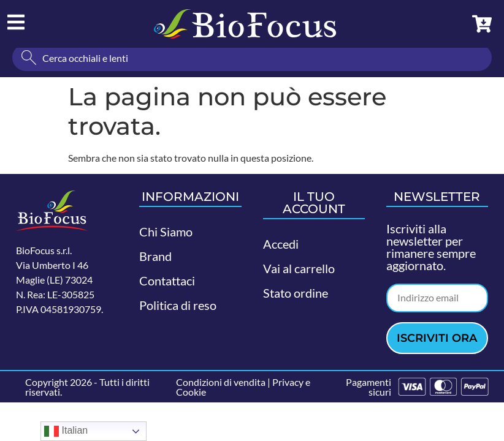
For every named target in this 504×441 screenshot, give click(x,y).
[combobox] (252, 61)
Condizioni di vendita (221, 386)
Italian (66, 431)
